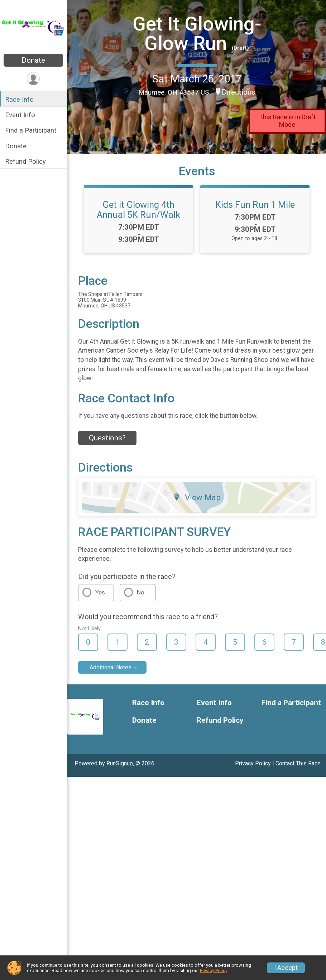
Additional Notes (111, 667)
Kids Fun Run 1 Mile (255, 205)
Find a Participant (31, 130)
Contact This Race (298, 763)
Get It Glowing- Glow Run (197, 34)
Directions (239, 92)
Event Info (21, 115)
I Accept (286, 968)
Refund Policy (26, 161)
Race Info (20, 99)
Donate (34, 60)
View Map (197, 497)
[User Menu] (34, 79)
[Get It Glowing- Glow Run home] (34, 28)
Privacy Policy (253, 763)
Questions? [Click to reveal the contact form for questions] (108, 438)
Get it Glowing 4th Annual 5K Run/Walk (139, 210)
